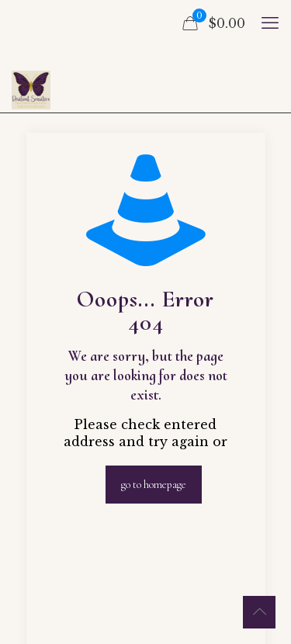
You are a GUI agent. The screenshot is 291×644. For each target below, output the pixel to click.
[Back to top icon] (259, 612)
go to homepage (154, 485)
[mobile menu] (270, 23)
